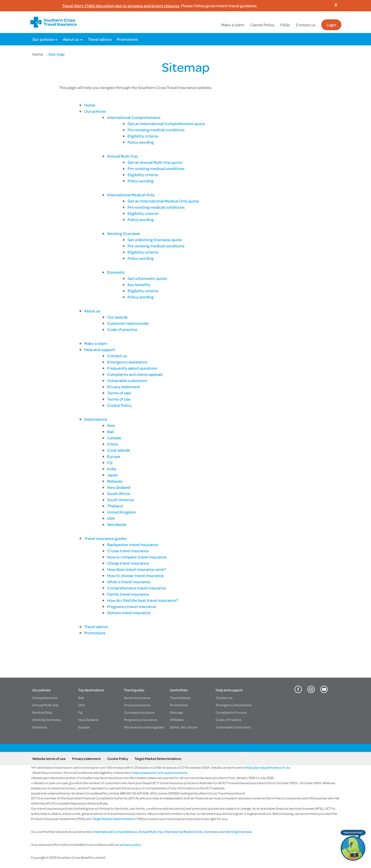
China (112, 444)
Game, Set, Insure (184, 727)
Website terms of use (49, 759)
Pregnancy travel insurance (132, 606)
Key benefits (139, 285)
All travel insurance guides (144, 727)
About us (71, 39)
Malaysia (115, 481)
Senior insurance (137, 698)
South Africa (118, 493)
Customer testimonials (128, 323)
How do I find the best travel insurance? (143, 600)
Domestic (116, 272)
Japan (112, 475)
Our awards (117, 317)
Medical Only (42, 712)
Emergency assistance (127, 362)
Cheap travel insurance (128, 563)
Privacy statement (124, 387)
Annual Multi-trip (122, 156)
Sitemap (176, 712)
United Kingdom (122, 512)
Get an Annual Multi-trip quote (155, 162)
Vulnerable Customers (233, 727)
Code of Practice (229, 720)
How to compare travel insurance (137, 557)
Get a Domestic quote (147, 278)
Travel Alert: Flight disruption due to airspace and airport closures (121, 6)
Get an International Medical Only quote (163, 201)
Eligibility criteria (143, 136)
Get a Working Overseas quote (155, 240)
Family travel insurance (128, 594)
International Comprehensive (134, 117)
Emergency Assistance (234, 705)
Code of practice (122, 329)
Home (38, 54)
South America (121, 500)
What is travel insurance (129, 582)
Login (331, 25)
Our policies (43, 39)
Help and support (100, 350)
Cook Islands (119, 450)
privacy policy (130, 845)
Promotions (127, 39)
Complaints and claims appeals (135, 374)
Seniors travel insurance (129, 613)
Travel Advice (180, 698)
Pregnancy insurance (140, 720)
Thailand (115, 506)
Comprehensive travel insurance (137, 588)
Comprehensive (45, 698)
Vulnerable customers (127, 380)
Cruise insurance (137, 705)
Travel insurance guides (105, 538)
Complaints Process (231, 712)
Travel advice (100, 39)
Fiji (110, 463)
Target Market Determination (113, 819)
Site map (56, 54)
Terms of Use (119, 399)
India (112, 469)
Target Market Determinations (158, 759)
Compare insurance (139, 712)
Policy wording (141, 142)
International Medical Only (131, 195)
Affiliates (177, 720)
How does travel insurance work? (137, 569)
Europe (114, 456)
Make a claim (233, 25)
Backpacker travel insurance (133, 545)
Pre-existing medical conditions (156, 130)
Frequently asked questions (132, 368)
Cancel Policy (262, 25)
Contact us (306, 25)
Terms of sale (119, 393)
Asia (111, 425)
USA (111, 518)
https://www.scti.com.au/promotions (160, 773)
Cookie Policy (119, 405)
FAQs (285, 25)
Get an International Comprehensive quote (166, 124)
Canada (114, 438)
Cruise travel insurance (128, 551)
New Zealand (119, 487)
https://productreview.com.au (268, 767)
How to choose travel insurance (135, 575)
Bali (111, 432)
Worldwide (117, 524)
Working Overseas (124, 233)
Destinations (96, 419)
